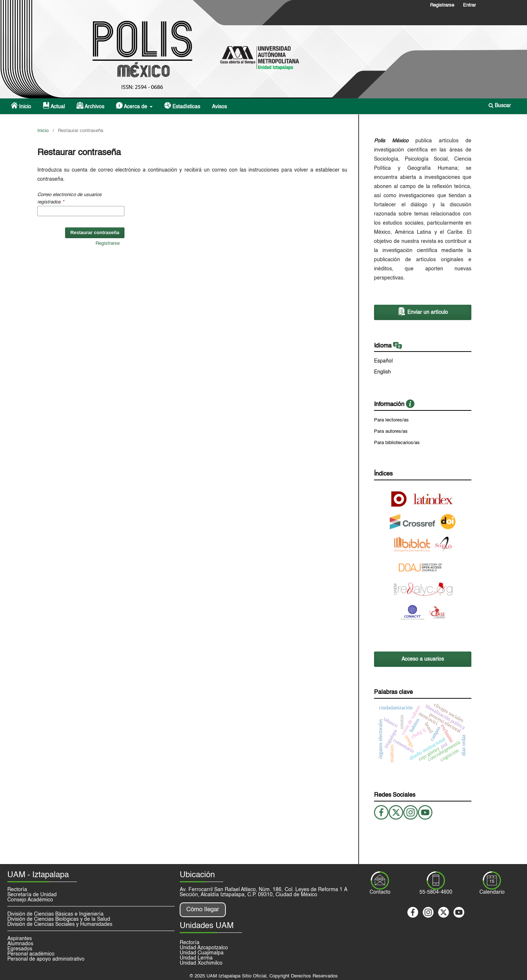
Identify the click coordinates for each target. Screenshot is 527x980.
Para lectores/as (391, 420)
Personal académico (31, 954)
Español (383, 361)
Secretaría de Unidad (32, 895)
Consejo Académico (30, 900)
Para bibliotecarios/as (397, 443)
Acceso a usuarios (423, 659)
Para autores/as (391, 431)
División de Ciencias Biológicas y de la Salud (59, 919)
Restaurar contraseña (95, 232)
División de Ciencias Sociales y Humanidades (60, 924)
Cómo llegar (203, 910)
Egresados (20, 949)
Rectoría (17, 890)
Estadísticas (182, 106)
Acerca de (132, 106)
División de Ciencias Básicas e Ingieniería (55, 914)
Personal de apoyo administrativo (46, 959)
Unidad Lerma (196, 958)
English (382, 372)
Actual (54, 106)
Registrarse (442, 5)
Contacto (380, 892)
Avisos (219, 107)
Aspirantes (20, 939)
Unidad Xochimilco (201, 963)
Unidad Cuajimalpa (202, 953)
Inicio (21, 106)
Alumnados (20, 944)
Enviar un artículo (423, 312)
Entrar (469, 5)
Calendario (492, 892)
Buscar (500, 106)
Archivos (90, 106)
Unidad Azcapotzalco (204, 948)
